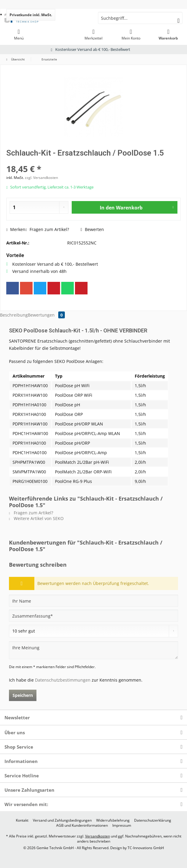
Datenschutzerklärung (153, 820)
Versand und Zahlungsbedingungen (62, 820)
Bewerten (92, 229)
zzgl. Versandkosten (41, 178)
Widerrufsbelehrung (113, 820)
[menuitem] (19, 34)
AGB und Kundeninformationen (82, 826)
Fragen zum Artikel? (47, 229)
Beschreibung (14, 315)
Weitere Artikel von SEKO (36, 518)
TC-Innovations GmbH (146, 848)
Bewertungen (46, 315)
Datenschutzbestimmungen (63, 680)
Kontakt (22, 820)
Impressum (122, 826)
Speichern (23, 695)
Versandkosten (98, 836)
